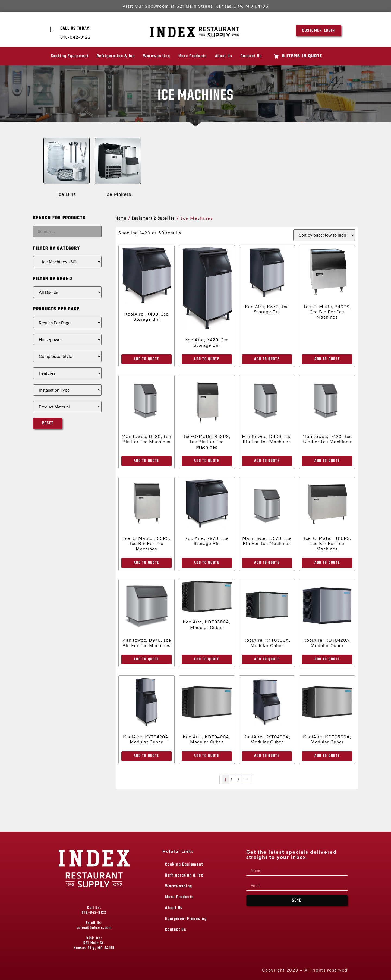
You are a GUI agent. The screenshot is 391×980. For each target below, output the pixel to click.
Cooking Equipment (70, 56)
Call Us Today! (76, 29)
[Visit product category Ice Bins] (67, 169)
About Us (224, 56)
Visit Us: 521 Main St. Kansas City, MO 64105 (94, 943)
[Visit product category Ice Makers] (118, 169)
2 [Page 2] (232, 779)
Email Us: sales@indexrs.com (94, 926)
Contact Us (251, 56)
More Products (193, 56)
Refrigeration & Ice (116, 56)
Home (121, 219)
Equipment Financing (186, 919)
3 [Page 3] (239, 779)
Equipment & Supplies (153, 219)
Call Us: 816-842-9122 (94, 910)
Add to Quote (146, 359)
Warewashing (157, 56)
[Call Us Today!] (52, 29)
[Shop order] (324, 235)
